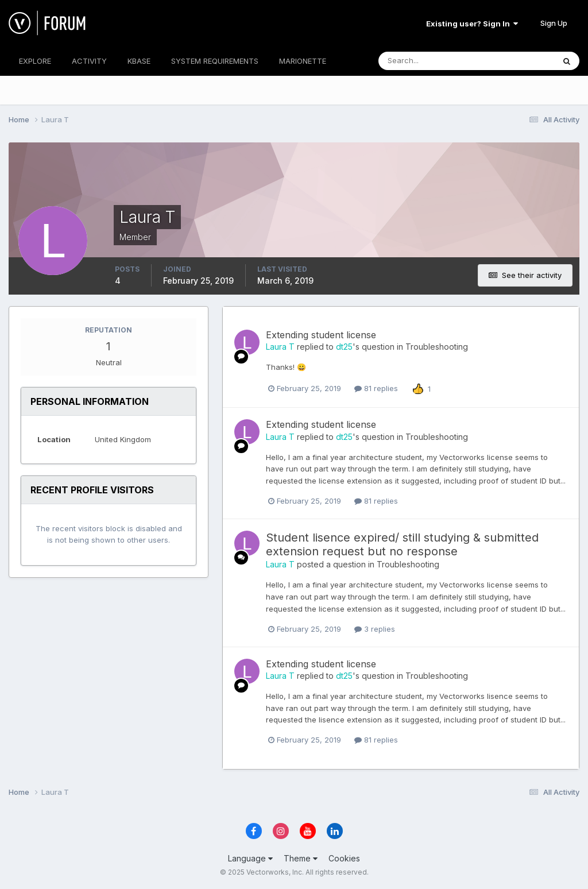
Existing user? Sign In (472, 24)
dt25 (344, 347)
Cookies (344, 858)
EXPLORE (35, 61)
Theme (301, 858)
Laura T (280, 347)
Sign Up (554, 23)
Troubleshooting (437, 347)
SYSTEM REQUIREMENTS (215, 61)
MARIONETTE (303, 61)
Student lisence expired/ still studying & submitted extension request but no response (402, 544)
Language (250, 858)
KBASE (139, 61)
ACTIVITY (89, 61)
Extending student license (321, 335)
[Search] (429, 61)
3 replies (375, 629)
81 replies (376, 388)
